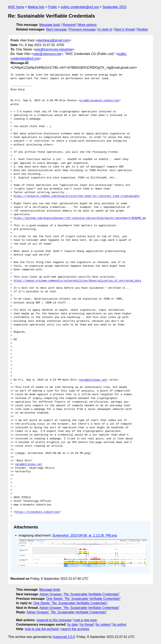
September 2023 (114, 7)
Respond (69, 25)
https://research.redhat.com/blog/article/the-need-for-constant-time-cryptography (77, 196)
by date (72, 625)
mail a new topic (86, 620)
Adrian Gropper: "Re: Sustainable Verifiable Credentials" (80, 594)
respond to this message (54, 620)
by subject (103, 625)
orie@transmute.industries (54, 49)
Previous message (83, 29)
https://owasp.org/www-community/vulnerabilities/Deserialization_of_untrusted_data (77, 281)
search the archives (75, 629)
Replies (143, 29)
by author (120, 625)
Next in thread (125, 29)
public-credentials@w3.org (80, 7)
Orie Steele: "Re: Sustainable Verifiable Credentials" (83, 599)
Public (53, 7)
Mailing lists (36, 7)
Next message (56, 29)
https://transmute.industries (37, 512)
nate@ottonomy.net (47, 54)
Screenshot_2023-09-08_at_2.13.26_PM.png (85, 535)
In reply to (105, 29)
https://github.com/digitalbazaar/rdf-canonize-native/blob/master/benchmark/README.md (80, 218)
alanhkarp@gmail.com (53, 40)
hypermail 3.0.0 (64, 637)
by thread (87, 625)
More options (87, 25)
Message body (50, 25)
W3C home (16, 7)
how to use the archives (42, 629)
